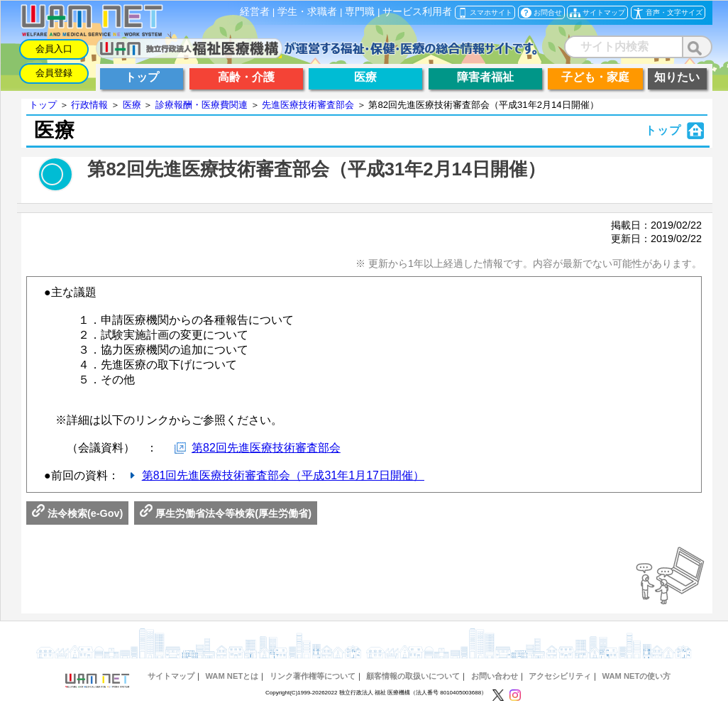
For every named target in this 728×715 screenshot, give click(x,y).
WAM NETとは (232, 676)
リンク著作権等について (313, 676)
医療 (132, 105)
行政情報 (89, 105)
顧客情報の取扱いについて (413, 676)
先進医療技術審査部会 (308, 105)
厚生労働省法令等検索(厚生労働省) (226, 513)
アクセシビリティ (560, 676)
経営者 (255, 12)
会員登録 (54, 73)
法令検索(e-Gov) (77, 513)
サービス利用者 (417, 12)
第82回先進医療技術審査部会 (266, 448)
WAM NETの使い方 (637, 676)
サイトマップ (171, 676)
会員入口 (54, 49)
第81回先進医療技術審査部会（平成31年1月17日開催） (283, 475)
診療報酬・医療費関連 (202, 105)
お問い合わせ (495, 676)
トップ (43, 105)
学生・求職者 (307, 12)
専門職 (360, 12)
